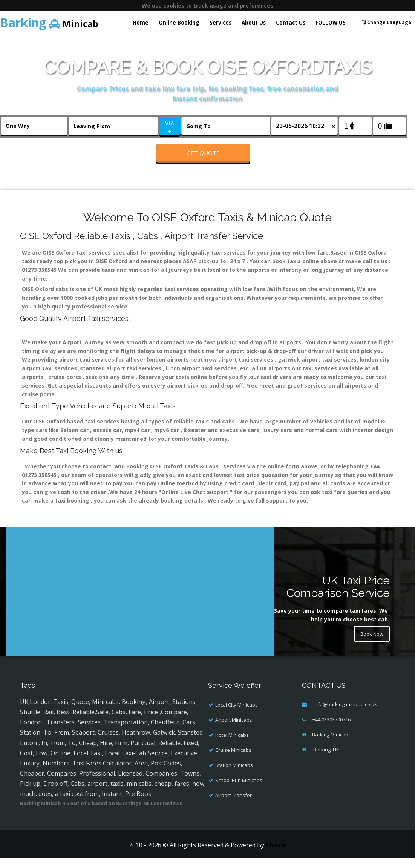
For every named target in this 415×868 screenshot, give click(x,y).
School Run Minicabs (239, 790)
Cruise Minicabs (233, 760)
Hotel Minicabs (232, 745)
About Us (254, 22)
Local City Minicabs (237, 715)
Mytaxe (276, 855)
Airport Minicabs (234, 730)
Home (141, 22)
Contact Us (291, 22)
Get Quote (203, 153)
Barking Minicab (330, 744)
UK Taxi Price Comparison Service (338, 597)
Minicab (49, 22)
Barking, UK (326, 759)
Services (221, 22)
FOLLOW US (331, 22)
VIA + (169, 127)
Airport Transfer (234, 805)
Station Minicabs (234, 775)
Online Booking (179, 22)
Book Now (370, 645)
